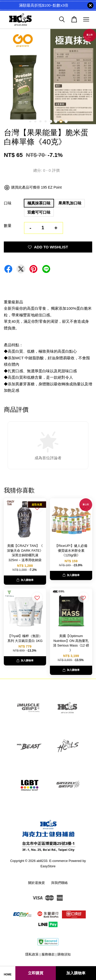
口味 (8, 203)
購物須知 (64, 954)
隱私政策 (32, 954)
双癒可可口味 (39, 212)
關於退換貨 (36, 883)
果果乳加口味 (70, 203)
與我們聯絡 (60, 883)
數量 (8, 226)
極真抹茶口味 (39, 203)
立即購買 (36, 973)
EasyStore (48, 866)
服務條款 (48, 954)
